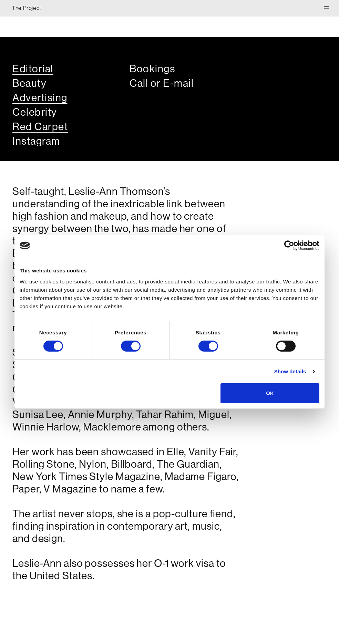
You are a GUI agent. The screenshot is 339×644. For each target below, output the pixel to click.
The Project (27, 8)
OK (270, 393)
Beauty (29, 83)
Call (139, 83)
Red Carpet (40, 127)
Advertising (40, 98)
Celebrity (35, 112)
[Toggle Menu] (328, 8)
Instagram (36, 141)
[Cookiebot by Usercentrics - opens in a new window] (289, 246)
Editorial (33, 69)
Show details (290, 371)
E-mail (178, 83)
